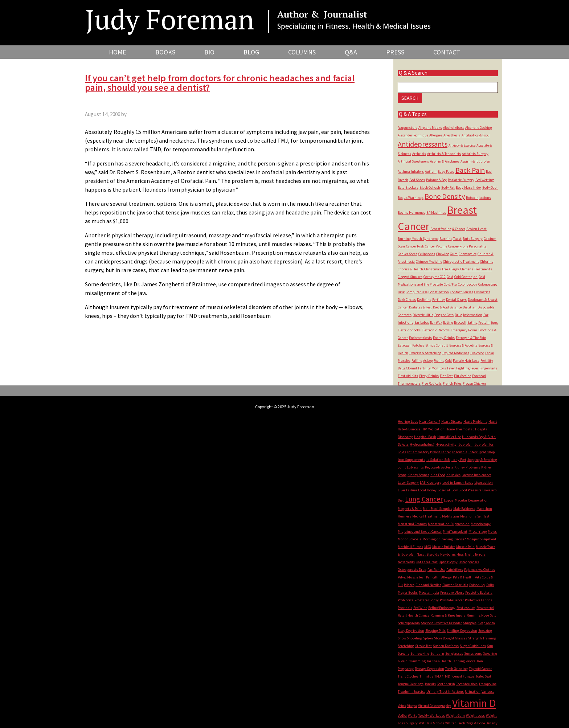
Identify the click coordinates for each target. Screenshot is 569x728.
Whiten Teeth (455, 723)
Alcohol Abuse (454, 128)
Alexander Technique (413, 135)
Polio (490, 585)
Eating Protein (478, 322)
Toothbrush (446, 684)
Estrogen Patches (411, 345)
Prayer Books (408, 592)
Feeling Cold (443, 361)
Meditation (451, 516)
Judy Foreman (258, 17)
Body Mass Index (468, 187)
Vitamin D (474, 703)
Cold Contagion (466, 277)
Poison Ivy (477, 585)
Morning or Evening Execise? (444, 539)
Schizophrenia (409, 623)
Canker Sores (408, 254)
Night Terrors (475, 554)
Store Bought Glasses (451, 638)
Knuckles (453, 475)
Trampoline (488, 684)
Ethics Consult (437, 345)
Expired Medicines (456, 353)
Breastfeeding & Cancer (448, 229)
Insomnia (460, 452)
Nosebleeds (406, 562)
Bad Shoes (417, 180)
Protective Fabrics (478, 600)
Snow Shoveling (410, 638)
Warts (413, 715)
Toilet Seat (484, 676)
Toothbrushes (467, 684)
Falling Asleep (422, 361)
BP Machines (436, 212)
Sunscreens (473, 653)
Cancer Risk (415, 246)
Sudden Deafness (446, 646)
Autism (431, 171)
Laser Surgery (408, 482)
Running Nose (478, 615)
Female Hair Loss (466, 361)
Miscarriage (478, 531)
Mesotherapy (481, 524)
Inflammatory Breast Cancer (429, 452)
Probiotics (406, 600)
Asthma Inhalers (411, 171)
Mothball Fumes (410, 547)
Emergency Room (464, 330)
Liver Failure (407, 490)
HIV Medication (433, 429)
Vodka (402, 715)
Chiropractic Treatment (461, 261)
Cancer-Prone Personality (467, 246)
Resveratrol (485, 608)
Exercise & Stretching (425, 353)
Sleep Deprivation (411, 631)
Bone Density (445, 196)
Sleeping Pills (435, 631)
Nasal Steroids (428, 554)
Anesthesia (452, 135)
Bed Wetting (485, 180)
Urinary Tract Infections (445, 692)
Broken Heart (476, 229)
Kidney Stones (418, 475)
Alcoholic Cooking (479, 128)
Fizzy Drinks (429, 376)
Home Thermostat (460, 429)
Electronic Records (436, 330)
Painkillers (455, 570)
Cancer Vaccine (436, 246)
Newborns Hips (452, 554)
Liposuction (484, 482)
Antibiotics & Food (476, 135)
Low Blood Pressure (466, 490)
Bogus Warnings (411, 198)
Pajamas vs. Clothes (480, 570)
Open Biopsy (448, 562)
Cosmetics (482, 292)
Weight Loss (475, 715)
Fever (451, 368)
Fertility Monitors (432, 368)
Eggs (494, 322)
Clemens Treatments (476, 269)
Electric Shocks (409, 330)
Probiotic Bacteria (479, 592)
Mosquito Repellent (482, 539)
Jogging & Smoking (482, 460)
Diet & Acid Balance (447, 307)
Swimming (417, 661)
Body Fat (448, 187)
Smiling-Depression (462, 631)
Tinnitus (426, 676)
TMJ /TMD (442, 676)
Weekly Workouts (432, 715)
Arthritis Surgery (475, 154)
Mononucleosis (410, 539)
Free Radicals (432, 383)
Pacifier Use (436, 570)
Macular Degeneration (472, 500)
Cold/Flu (450, 284)
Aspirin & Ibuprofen (475, 161)
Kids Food (438, 475)
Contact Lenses (462, 292)
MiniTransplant (455, 531)
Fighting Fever (467, 368)
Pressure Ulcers (452, 592)
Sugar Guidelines (473, 646)
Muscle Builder (444, 547)
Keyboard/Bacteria (439, 467)
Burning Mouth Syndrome (418, 239)
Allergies (436, 135)
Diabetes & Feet (420, 307)
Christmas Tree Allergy (442, 269)
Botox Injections (478, 198)
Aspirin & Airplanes (445, 161)
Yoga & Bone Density (482, 723)
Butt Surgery (473, 239)
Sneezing (485, 631)
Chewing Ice (468, 254)
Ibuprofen (465, 444)
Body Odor (490, 187)
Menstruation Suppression (449, 524)
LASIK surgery (431, 482)
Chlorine (487, 261)
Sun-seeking (420, 653)
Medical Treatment (427, 516)
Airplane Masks (430, 128)
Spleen (428, 638)
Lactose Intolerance (476, 475)
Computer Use (417, 292)
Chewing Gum (447, 254)
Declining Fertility (431, 300)
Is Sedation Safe (438, 460)
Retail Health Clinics (414, 615)
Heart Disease (452, 422)
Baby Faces (446, 171)
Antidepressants (423, 144)
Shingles (470, 623)
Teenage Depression (429, 669)
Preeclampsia (429, 592)
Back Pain (470, 170)
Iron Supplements (412, 460)
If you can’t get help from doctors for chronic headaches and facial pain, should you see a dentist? (220, 83)
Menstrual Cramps (412, 524)
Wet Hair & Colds (431, 723)
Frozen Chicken (474, 383)
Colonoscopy (468, 284)
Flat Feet (446, 376)
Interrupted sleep (482, 452)
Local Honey (427, 490)
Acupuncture (408, 128)
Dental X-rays (456, 300)
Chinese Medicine (429, 261)
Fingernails (488, 368)
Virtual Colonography (435, 706)
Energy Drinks (444, 338)
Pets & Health (463, 577)
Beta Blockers (408, 187)
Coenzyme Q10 (435, 277)
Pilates (409, 585)
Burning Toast (451, 239)
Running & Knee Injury (448, 615)
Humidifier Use (449, 437)
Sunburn (437, 653)
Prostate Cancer (452, 600)
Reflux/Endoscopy (442, 608)
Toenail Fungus (463, 676)
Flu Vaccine (462, 376)
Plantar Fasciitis (455, 585)
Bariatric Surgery (461, 180)
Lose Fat (444, 490)
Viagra (412, 706)
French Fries (452, 383)
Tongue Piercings (411, 684)
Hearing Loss (408, 422)
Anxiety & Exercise (462, 145)
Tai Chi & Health (439, 661)
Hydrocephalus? (422, 444)
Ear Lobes (422, 322)
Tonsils (430, 684)
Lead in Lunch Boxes (458, 482)
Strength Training (482, 638)
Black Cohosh (430, 187)
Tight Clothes (408, 676)
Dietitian (470, 307)
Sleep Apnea (486, 623)
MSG (428, 547)
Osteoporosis (469, 562)
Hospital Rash (425, 437)
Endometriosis (420, 338)
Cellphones (427, 254)
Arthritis (419, 154)
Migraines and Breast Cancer (420, 531)
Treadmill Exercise (412, 692)
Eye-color (477, 353)
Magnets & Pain (410, 509)
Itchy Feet (459, 460)
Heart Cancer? (430, 422)
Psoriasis (405, 608)
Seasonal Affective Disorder (441, 623)
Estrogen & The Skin (471, 338)
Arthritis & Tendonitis (444, 154)
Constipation (439, 292)
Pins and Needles (428, 585)
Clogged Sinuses (410, 277)
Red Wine (420, 608)
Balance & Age (436, 180)
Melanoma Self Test (475, 516)
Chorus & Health (410, 269)
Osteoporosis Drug (412, 570)
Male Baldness (464, 509)
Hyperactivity (446, 444)
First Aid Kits (408, 376)
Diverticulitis (423, 315)
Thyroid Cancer (480, 669)
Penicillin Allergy (439, 577)
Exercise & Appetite (463, 345)
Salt (493, 615)
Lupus (449, 500)
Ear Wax (436, 322)
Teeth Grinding (457, 669)
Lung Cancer (424, 499)
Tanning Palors (464, 661)
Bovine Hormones (412, 212)
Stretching (406, 646)
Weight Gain (455, 715)
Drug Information (468, 315)
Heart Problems (475, 422)
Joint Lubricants (411, 467)
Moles (492, 531)
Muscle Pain (465, 547)
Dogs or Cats (444, 315)
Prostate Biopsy (427, 600)
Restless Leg (466, 608)
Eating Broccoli (455, 322)
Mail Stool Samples (437, 509)
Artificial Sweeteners (413, 161)
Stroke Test (423, 646)
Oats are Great (427, 562)
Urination (473, 692)
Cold (450, 277)
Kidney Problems (467, 467)
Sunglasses (454, 653)
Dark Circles (407, 300)
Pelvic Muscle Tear (411, 577)
